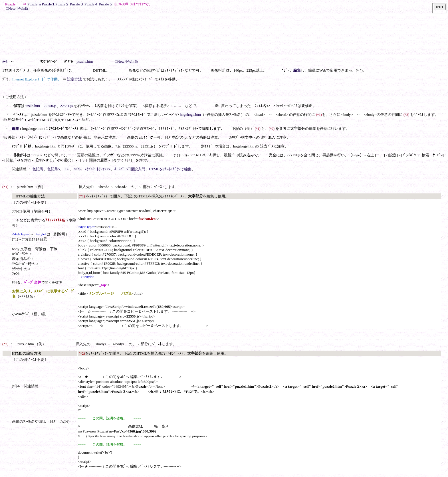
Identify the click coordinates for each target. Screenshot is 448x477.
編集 (297, 70)
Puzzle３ (77, 4)
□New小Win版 (17, 8)
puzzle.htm (85, 61)
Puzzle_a (34, 4)
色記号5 (54, 169)
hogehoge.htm (190, 115)
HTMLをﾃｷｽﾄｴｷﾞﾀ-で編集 (170, 169)
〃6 (66, 169)
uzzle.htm (33, 106)
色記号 (38, 169)
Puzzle (104, 4)
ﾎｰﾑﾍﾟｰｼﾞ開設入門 (130, 169)
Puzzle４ (91, 4)
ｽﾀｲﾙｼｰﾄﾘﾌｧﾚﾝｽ (98, 169)
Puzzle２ (62, 4)
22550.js (50, 106)
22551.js (66, 106)
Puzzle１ (49, 4)
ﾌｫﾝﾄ (77, 169)
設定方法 (74, 79)
